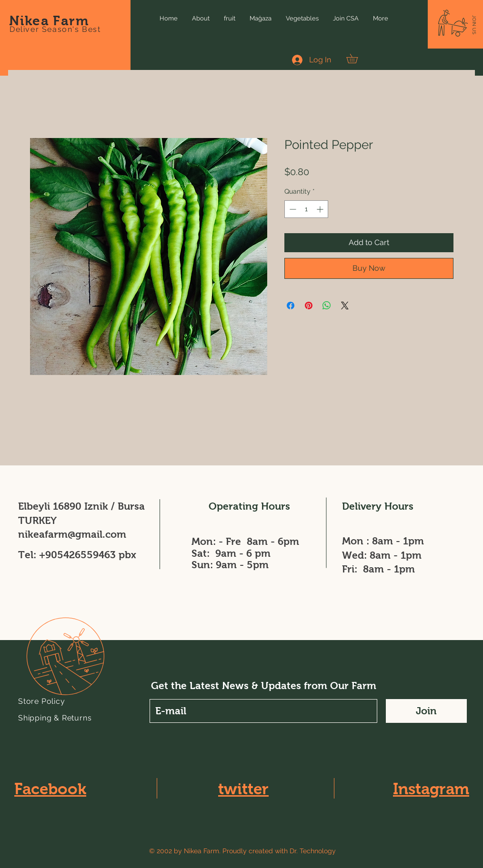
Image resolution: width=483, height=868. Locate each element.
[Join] (426, 711)
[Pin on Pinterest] (309, 306)
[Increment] (321, 209)
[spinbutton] (306, 209)
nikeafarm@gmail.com (72, 534)
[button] (474, 25)
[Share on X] (345, 306)
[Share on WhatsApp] (327, 306)
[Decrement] (292, 209)
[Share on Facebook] (291, 306)
